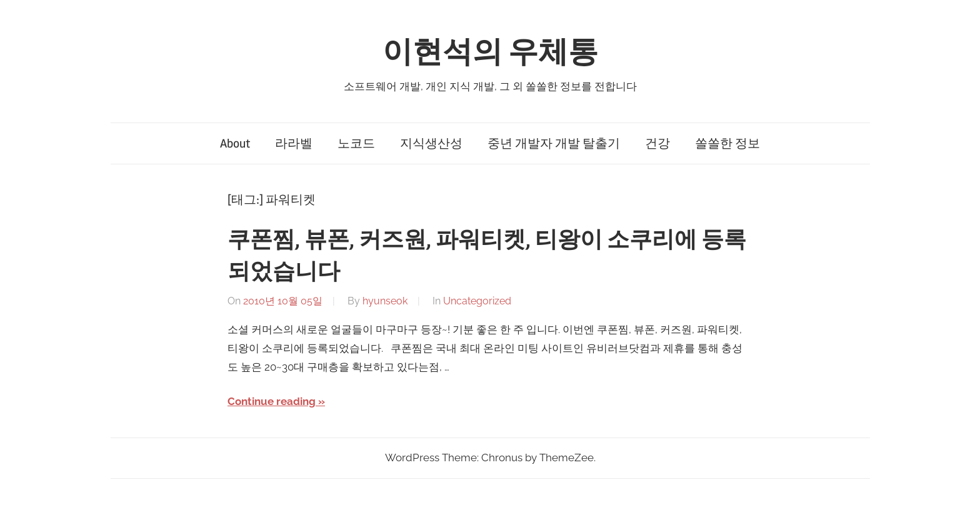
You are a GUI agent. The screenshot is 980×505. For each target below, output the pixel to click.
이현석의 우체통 (490, 52)
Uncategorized (477, 301)
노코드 (356, 143)
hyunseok (385, 301)
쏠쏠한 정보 (727, 143)
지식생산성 (431, 143)
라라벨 (294, 143)
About (235, 143)
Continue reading (272, 401)
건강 (657, 143)
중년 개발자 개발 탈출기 (554, 143)
